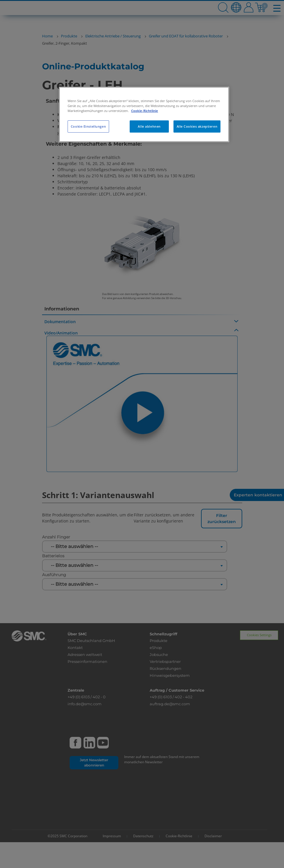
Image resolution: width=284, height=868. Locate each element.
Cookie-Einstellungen (88, 126)
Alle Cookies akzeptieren (197, 126)
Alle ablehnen (149, 126)
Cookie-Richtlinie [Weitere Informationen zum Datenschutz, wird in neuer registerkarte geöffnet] (145, 111)
